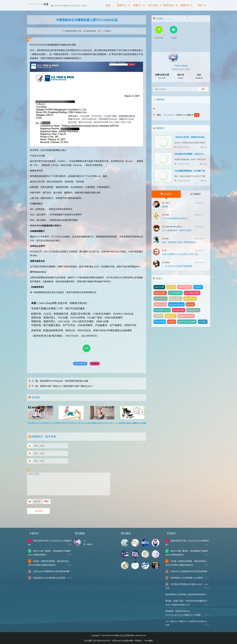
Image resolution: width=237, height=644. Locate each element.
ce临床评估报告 (185, 287)
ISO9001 (171, 322)
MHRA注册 (159, 287)
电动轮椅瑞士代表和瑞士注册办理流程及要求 (185, 594)
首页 (108, 5)
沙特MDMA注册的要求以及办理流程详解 (51, 571)
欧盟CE (139, 5)
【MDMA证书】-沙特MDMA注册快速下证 (195, 137)
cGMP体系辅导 (175, 293)
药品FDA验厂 (160, 293)
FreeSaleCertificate (176, 305)
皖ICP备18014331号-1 (102, 641)
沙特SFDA (170, 5)
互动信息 (166, 194)
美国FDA (123, 5)
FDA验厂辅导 (179, 310)
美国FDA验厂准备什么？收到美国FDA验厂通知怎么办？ (67, 386)
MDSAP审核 (160, 322)
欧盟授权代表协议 (186, 316)
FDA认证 (171, 287)
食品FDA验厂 (175, 299)
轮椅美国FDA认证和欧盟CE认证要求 (49, 578)
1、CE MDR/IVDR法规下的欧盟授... (178, 266)
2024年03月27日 (182, 164)
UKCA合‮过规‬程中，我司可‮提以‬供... (178, 230)
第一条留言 (88, 544)
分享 (87, 348)
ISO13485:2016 (161, 299)
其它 (202, 5)
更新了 (193, 115)
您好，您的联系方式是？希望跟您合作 (179, 242)
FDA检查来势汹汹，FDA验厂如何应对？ (194, 171)
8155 (204, 147)
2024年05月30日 (182, 147)
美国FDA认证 (160, 305)
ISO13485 (155, 5)
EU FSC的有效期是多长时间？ (175, 218)
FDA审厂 (203, 322)
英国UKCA (186, 7)
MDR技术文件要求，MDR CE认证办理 (193, 154)
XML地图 (88, 641)
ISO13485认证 (190, 299)
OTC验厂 (198, 287)
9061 (204, 181)
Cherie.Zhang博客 (48, 303)
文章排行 (195, 194)
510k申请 (158, 316)
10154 (204, 164)
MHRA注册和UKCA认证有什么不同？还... (181, 254)
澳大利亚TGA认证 (162, 310)
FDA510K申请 (80, 364)
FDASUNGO (90, 31)
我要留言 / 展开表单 (42, 437)
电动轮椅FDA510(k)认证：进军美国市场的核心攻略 (64, 381)
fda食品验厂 (170, 316)
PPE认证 (190, 305)
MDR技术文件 (193, 310)
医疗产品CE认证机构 (187, 322)
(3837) (107, 31)
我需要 (165, 207)
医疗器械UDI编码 (192, 293)
